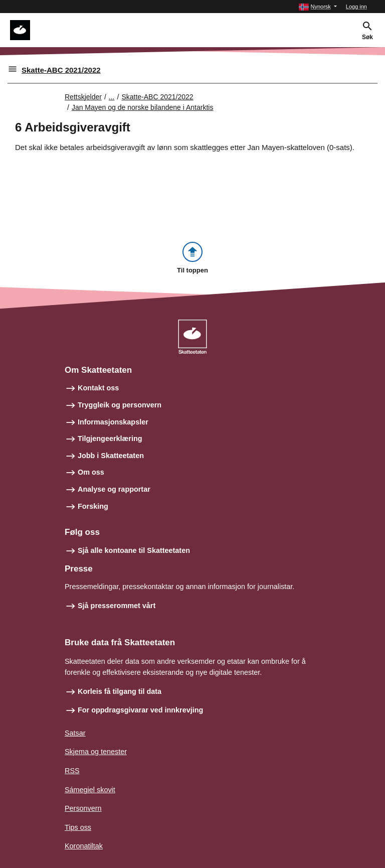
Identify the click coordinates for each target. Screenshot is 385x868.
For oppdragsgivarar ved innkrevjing (140, 710)
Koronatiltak (84, 846)
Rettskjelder (83, 97)
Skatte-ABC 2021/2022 (61, 70)
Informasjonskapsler (113, 422)
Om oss (91, 472)
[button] (318, 7)
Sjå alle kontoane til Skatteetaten (134, 550)
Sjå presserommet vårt (117, 606)
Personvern (83, 808)
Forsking (93, 506)
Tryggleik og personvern (120, 405)
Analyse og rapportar (114, 489)
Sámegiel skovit (90, 790)
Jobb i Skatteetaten (111, 456)
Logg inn (356, 7)
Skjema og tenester (96, 752)
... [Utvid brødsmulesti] (112, 97)
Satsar (75, 733)
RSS (72, 771)
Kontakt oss (98, 388)
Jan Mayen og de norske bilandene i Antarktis (143, 107)
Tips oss (78, 827)
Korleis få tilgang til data (120, 691)
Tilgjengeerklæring (110, 439)
